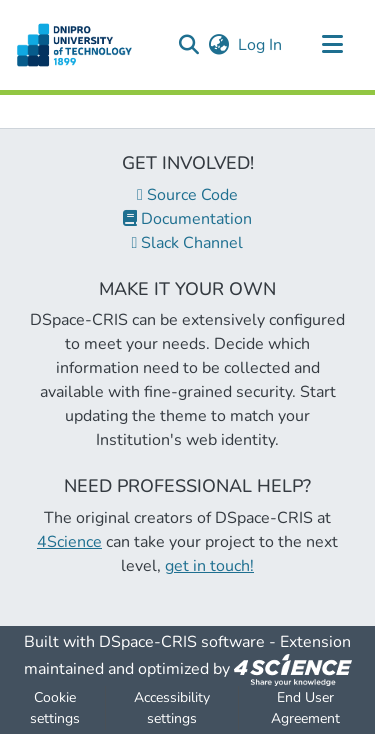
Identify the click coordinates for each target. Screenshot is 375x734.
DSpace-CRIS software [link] (182, 642)
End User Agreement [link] (305, 708)
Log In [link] (261, 45)
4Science (69, 542)
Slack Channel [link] (188, 243)
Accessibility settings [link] (172, 708)
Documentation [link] (187, 219)
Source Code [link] (187, 195)
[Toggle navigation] (332, 45)
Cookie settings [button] (55, 708)
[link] (293, 669)
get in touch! (209, 566)
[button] (188, 45)
